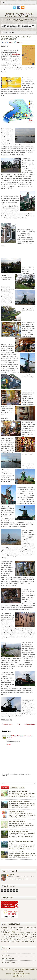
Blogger (22, 971)
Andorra (21, 928)
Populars (5, 788)
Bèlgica (8, 930)
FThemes (14, 974)
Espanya (23, 934)
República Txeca (19, 942)
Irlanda (24, 938)
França (25, 936)
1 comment (19, 42)
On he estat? (4, 952)
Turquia (30, 941)
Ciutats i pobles (5, 955)
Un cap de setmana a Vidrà (16, 852)
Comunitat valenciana (23, 932)
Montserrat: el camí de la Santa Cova (19, 802)
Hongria (6, 938)
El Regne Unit (13, 934)
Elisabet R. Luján (12, 736)
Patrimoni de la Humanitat (8, 962)
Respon (9, 744)
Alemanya (4, 928)
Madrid (32, 940)
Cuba (5, 934)
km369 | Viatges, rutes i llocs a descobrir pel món (19, 15)
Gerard (11, 875)
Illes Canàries (15, 938)
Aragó (28, 928)
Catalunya (6, 932)
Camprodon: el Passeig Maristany (18, 831)
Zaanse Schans (16, 54)
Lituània (25, 940)
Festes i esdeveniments (7, 959)
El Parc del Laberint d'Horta (17, 821)
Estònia (10, 936)
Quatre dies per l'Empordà (16, 812)
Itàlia (31, 938)
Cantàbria (17, 930)
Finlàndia (18, 936)
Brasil (34, 928)
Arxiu (22, 788)
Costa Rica (33, 932)
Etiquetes (14, 788)
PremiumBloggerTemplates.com (18, 975)
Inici (19, 724)
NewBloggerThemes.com (18, 976)
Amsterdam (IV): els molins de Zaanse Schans (16, 38)
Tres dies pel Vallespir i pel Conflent (19, 791)
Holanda (11, 42)
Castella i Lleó (29, 930)
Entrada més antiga (30, 724)
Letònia (18, 940)
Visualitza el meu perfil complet (18, 879)
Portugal (9, 942)
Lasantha (28, 974)
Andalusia (13, 928)
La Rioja (11, 940)
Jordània (3, 940)
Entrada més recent (7, 724)
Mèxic (3, 942)
